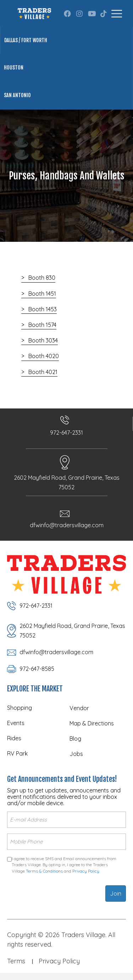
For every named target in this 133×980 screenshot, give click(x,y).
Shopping (20, 708)
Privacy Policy (86, 871)
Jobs (76, 754)
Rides (14, 738)
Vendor (79, 708)
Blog (75, 739)
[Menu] (117, 14)
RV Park (17, 753)
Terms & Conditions (44, 871)
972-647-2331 (66, 433)
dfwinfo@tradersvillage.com (67, 525)
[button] (67, 14)
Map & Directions (92, 723)
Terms (16, 961)
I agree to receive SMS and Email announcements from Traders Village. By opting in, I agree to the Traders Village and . (64, 865)
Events (16, 723)
